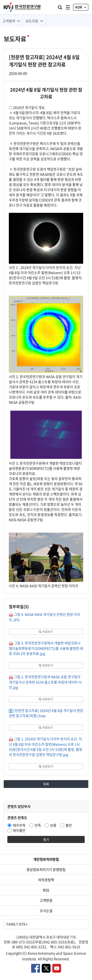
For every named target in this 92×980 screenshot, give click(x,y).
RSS (46, 890)
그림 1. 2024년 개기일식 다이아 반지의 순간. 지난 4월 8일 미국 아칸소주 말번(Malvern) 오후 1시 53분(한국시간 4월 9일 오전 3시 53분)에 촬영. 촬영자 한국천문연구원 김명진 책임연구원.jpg (46, 747)
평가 (46, 839)
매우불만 (19, 830)
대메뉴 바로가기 (0, 0)
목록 (46, 784)
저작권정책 (46, 880)
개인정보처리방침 (46, 859)
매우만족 (19, 825)
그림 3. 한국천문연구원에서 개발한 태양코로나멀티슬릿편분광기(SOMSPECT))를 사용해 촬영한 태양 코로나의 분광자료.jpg (46, 648)
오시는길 (46, 911)
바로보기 (46, 632)
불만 (69, 825)
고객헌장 (46, 900)
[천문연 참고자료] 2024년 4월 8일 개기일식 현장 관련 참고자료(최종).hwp (46, 713)
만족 (38, 825)
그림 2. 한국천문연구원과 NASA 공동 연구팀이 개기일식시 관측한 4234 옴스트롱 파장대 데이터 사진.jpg (45, 682)
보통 (53, 825)
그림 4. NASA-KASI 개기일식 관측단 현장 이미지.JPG (45, 617)
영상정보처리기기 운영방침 (46, 869)
